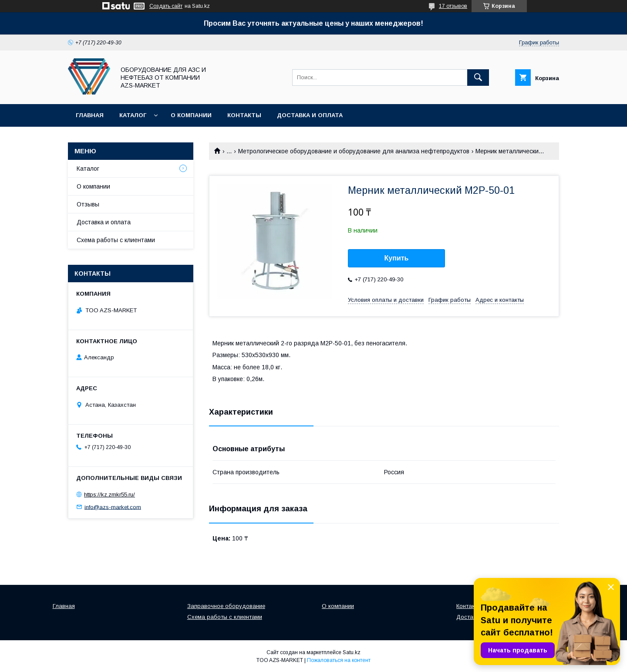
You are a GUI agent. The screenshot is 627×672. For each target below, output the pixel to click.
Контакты (244, 115)
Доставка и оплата (310, 115)
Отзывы (88, 204)
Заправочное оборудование (226, 606)
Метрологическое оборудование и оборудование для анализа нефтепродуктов (354, 151)
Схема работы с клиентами (116, 240)
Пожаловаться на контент (339, 660)
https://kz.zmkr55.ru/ (110, 495)
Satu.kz (352, 652)
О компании (191, 115)
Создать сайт (166, 6)
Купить (397, 258)
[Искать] (478, 78)
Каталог (133, 115)
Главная (90, 115)
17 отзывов (453, 6)
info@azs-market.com (113, 507)
